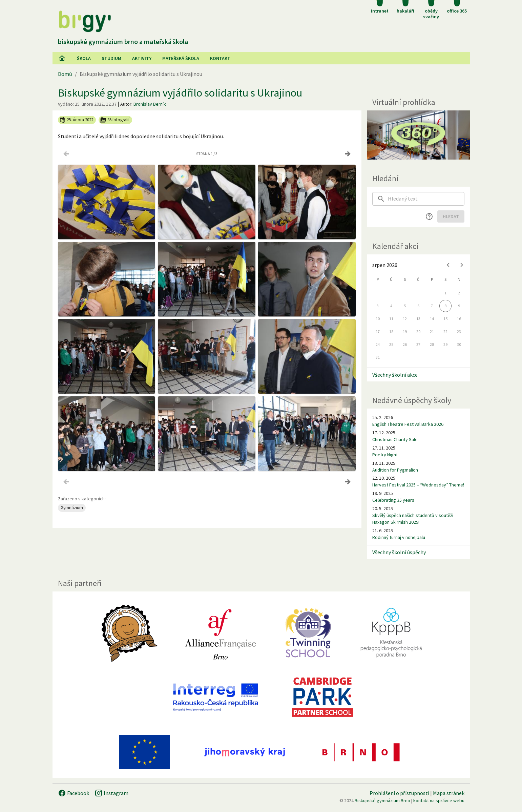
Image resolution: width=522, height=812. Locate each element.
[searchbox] (426, 199)
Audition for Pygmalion (395, 470)
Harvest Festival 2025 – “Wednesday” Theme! (418, 485)
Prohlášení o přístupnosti (399, 793)
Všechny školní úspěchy (399, 552)
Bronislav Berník (150, 104)
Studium (111, 58)
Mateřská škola (181, 58)
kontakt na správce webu (439, 800)
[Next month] (462, 265)
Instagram (111, 793)
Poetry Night (385, 455)
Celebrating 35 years (393, 500)
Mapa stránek (449, 793)
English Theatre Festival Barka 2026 (408, 424)
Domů (65, 74)
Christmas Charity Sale (395, 439)
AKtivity (142, 58)
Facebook (74, 793)
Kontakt (220, 58)
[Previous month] (448, 265)
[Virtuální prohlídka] (418, 135)
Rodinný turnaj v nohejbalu (399, 537)
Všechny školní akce (395, 375)
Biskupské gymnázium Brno (382, 800)
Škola (84, 58)
